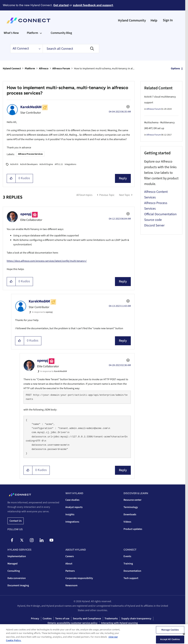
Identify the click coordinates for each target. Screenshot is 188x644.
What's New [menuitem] (11, 33)
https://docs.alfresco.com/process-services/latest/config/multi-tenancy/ (47, 261)
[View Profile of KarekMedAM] (31, 107)
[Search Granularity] (26, 49)
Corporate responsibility (79, 578)
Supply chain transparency (136, 619)
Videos (127, 522)
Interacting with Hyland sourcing (119, 623)
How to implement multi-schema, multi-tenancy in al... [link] (104, 69)
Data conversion (17, 578)
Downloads (130, 515)
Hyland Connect (12, 69)
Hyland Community (132, 20)
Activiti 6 (14, 164)
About (69, 564)
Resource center (132, 500)
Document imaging (18, 586)
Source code (153, 220)
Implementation (17, 556)
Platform (30, 69)
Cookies (47, 619)
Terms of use (62, 619)
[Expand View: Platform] (41, 33)
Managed (12, 564)
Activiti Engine (46, 164)
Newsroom (71, 586)
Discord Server (154, 225)
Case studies (72, 500)
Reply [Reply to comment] (123, 281)
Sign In (168, 20)
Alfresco (44, 69)
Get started (61, 5)
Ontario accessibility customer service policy (72, 623)
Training (128, 564)
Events (127, 556)
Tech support (131, 578)
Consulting (14, 571)
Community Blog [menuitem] (61, 33)
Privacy (35, 619)
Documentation (132, 571)
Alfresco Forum (61, 69)
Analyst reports (74, 507)
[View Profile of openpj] (26, 214)
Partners (70, 571)
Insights (70, 515)
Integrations (70, 164)
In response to (42, 312)
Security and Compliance (87, 619)
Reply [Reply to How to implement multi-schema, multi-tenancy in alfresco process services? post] (123, 178)
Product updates (133, 529)
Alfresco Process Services (30, 154)
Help (154, 20)
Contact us (16, 521)
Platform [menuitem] (32, 33)
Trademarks (111, 619)
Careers (70, 556)
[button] (11, 178)
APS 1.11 (59, 164)
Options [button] (175, 69)
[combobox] (71, 49)
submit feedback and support (93, 5)
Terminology (131, 507)
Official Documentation (160, 214)
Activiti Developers (29, 164)
